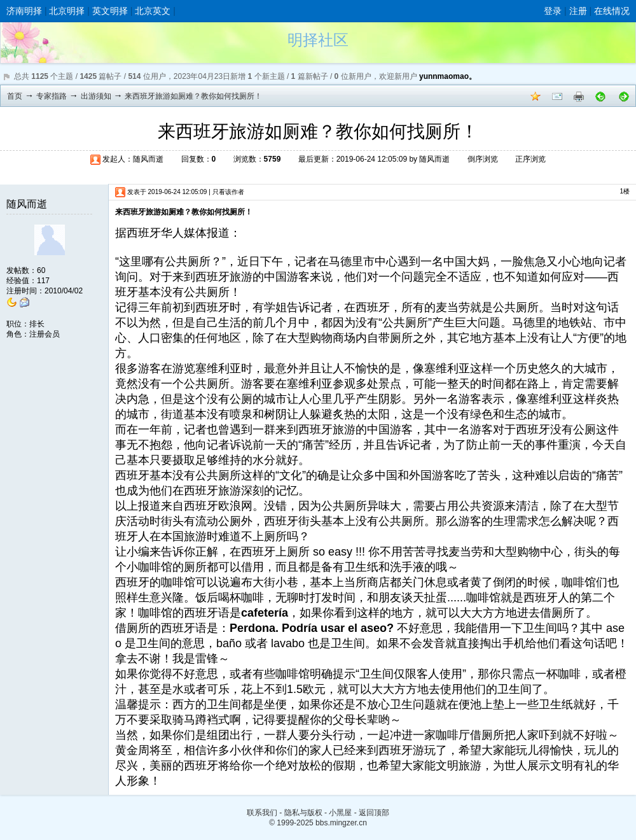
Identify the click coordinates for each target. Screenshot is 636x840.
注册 (578, 11)
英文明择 (110, 11)
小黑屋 (340, 813)
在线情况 (612, 11)
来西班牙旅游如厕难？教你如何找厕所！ (193, 96)
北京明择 (67, 11)
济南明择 (24, 11)
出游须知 (96, 96)
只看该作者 (228, 192)
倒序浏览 (483, 159)
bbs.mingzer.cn (341, 823)
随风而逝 (148, 159)
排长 (37, 324)
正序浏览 (530, 159)
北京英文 (153, 11)
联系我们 (262, 813)
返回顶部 (374, 813)
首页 (15, 96)
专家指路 (52, 96)
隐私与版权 (303, 813)
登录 (553, 11)
